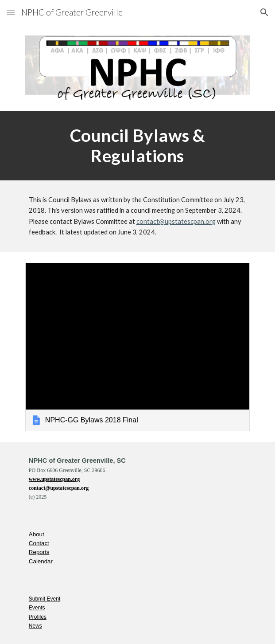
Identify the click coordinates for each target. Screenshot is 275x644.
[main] (137, 146)
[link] (137, 347)
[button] (11, 12)
